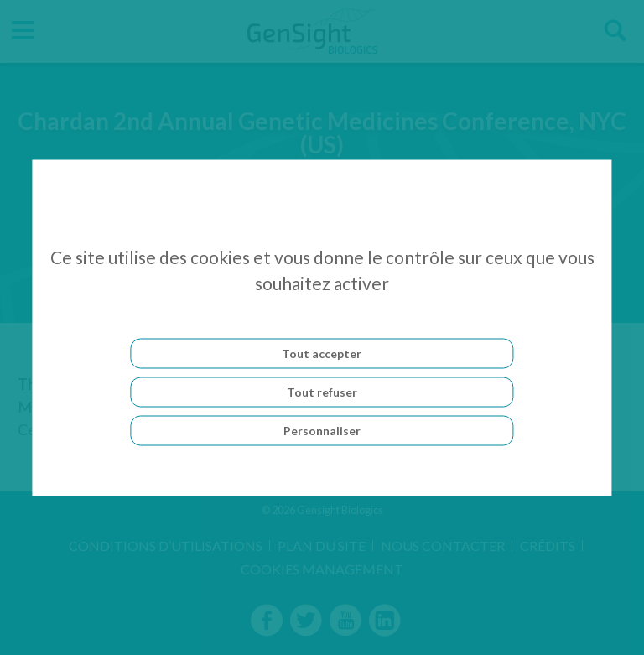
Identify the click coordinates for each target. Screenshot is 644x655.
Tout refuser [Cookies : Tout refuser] (322, 391)
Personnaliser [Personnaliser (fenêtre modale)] (322, 430)
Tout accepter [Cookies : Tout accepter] (322, 353)
